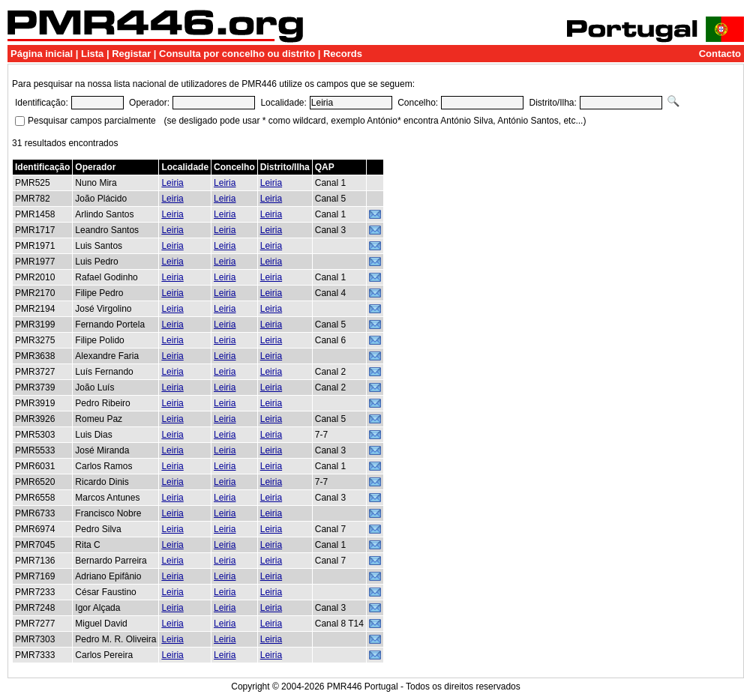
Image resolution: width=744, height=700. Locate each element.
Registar (131, 54)
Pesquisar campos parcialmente (92, 121)
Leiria (172, 183)
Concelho (234, 167)
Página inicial (42, 54)
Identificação (42, 167)
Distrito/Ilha (285, 167)
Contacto (720, 54)
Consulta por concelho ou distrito (237, 54)
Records (343, 54)
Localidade (185, 167)
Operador (95, 167)
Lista (92, 54)
